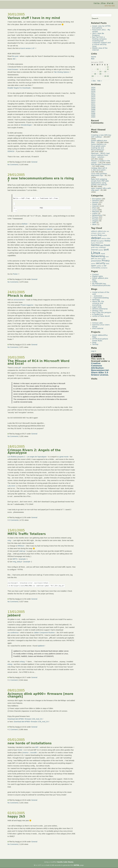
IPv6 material (98, 328)
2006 (93, 113)
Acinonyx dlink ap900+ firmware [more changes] (40, 695)
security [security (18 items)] (101, 263)
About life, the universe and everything (98, 303)
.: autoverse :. (98, 296)
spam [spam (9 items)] (94, 266)
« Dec (94, 81)
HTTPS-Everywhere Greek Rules (100, 340)
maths (95, 213)
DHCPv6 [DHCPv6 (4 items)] (104, 239)
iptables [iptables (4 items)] (101, 250)
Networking (97, 215)
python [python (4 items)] (93, 264)
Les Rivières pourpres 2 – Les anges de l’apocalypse (27, 457)
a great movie (63, 457)
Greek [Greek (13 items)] (107, 245)
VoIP (94, 223)
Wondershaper (26, 125)
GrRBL (95, 282)
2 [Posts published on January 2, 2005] (108, 67)
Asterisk (49, 229)
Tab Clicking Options (61, 72)
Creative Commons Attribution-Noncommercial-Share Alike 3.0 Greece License (100, 369)
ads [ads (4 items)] (108, 231)
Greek (95, 204)
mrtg (9, 540)
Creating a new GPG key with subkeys (101, 136)
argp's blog (97, 307)
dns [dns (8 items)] (109, 238)
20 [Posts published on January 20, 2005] (100, 74)
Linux (95, 210)
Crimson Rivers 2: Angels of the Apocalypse (34, 451)
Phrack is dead (20, 296)
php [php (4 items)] (96, 259)
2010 (93, 106)
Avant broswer (13, 69)
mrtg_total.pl (17, 562)
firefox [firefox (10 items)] (107, 241)
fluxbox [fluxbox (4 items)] (93, 243)
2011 (93, 104)
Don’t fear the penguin (102, 312)
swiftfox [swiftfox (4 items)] (99, 266)
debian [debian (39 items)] (96, 238)
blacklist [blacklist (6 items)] (94, 235)
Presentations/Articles (101, 285)
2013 (93, 100)
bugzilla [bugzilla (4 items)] (104, 235)
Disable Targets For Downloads (19, 88)
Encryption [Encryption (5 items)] (100, 241)
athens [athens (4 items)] (99, 233)
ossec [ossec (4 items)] (107, 257)
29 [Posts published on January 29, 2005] (105, 76)
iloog (94, 342)
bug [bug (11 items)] (100, 235)
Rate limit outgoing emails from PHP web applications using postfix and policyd (100, 182)
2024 (93, 88)
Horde (20, 750)
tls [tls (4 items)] (103, 266)
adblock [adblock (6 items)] (94, 231)
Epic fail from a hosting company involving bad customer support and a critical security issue (101, 42)
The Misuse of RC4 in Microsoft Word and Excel (39, 362)
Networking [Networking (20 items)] (98, 256)
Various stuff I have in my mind (34, 18)
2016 (93, 95)
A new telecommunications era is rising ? (41, 180)
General (34, 162)
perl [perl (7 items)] (93, 259)
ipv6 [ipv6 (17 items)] (106, 250)
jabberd (14, 615)
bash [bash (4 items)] (104, 233)
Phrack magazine (27, 305)
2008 (93, 110)
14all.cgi (22, 551)
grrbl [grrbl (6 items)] (93, 247)
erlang (22, 662)
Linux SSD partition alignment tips (99, 175)
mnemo (26, 753)
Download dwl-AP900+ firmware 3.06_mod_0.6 (25, 719)
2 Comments (13, 520)
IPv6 (94, 208)
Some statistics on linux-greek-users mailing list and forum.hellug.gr (99, 147)
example (23, 559)
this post (15, 56)
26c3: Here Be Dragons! (98, 34)
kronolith (34, 753)
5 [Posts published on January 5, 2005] (98, 69)
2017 (93, 93)
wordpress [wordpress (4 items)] (104, 268)
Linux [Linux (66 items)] (96, 253)
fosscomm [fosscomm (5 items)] (100, 243)
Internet (96, 206)
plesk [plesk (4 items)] (99, 259)
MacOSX (96, 212)
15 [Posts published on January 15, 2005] (105, 72)
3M (14, 59)
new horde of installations (30, 743)
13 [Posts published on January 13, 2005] (100, 72)
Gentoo (95, 202)
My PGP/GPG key (99, 284)
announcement (19, 300)
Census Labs (97, 323)
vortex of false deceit (101, 316)
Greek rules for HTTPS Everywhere (101, 27)
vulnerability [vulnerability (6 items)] (96, 268)
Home (94, 57)
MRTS (15, 559)
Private (95, 219)
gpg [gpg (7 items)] (102, 245)
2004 (93, 117)
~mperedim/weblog (100, 298)
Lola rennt (11, 486)
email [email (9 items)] (94, 241)
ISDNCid (11, 151)
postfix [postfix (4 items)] (103, 259)
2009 (93, 108)
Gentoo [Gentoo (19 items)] (95, 245)
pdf (20, 368)
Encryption (97, 199)
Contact (96, 274)
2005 (93, 115)
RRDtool (21, 546)
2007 (93, 111)
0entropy (96, 300)
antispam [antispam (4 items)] (94, 233)
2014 (93, 99)
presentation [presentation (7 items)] (96, 261)
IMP (37, 747)
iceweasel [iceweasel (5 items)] (102, 247)
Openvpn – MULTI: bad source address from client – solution (100, 155)
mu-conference (13, 633)
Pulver (15, 274)
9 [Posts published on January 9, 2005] (108, 69)
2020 (93, 89)
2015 (93, 97)
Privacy (95, 217)
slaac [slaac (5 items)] (108, 264)
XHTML (77, 865)
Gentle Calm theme (65, 862)
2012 (93, 102)
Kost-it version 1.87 (27, 48)
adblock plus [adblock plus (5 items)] (102, 231)
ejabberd (41, 646)
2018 (93, 91)
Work (94, 224)
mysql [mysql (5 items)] (103, 254)
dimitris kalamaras (100, 309)
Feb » (100, 81)
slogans (95, 221)
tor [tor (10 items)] (105, 266)
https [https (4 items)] (97, 248)
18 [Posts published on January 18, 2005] (95, 74)
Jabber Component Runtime (44, 633)
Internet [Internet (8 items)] (95, 250)
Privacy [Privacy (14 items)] (106, 261)
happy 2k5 (16, 816)
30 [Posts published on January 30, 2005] (108, 76)
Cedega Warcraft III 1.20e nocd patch (99, 169)
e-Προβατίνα (98, 314)
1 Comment (13, 680)
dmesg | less (97, 311)
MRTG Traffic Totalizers (27, 534)
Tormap (95, 344)
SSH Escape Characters (101, 164)
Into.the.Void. (104, 3)
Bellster (25, 224)
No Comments (13, 165)
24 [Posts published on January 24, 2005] (93, 76)
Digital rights (98, 276)
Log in (94, 351)
